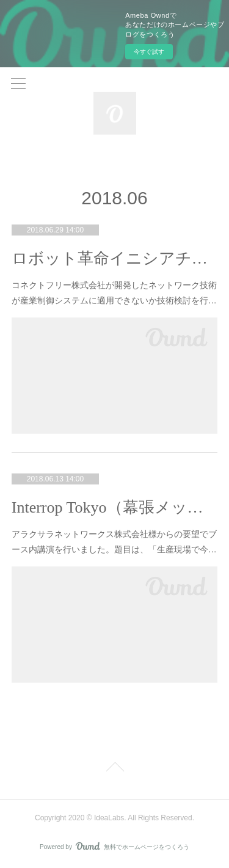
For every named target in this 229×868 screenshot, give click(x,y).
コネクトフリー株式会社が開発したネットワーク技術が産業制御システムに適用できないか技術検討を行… (114, 293)
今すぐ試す (149, 52)
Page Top (114, 769)
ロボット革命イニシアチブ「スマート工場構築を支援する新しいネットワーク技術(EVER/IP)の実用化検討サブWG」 (115, 258)
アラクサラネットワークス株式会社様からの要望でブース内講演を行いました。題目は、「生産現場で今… (114, 542)
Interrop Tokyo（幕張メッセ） (115, 507)
